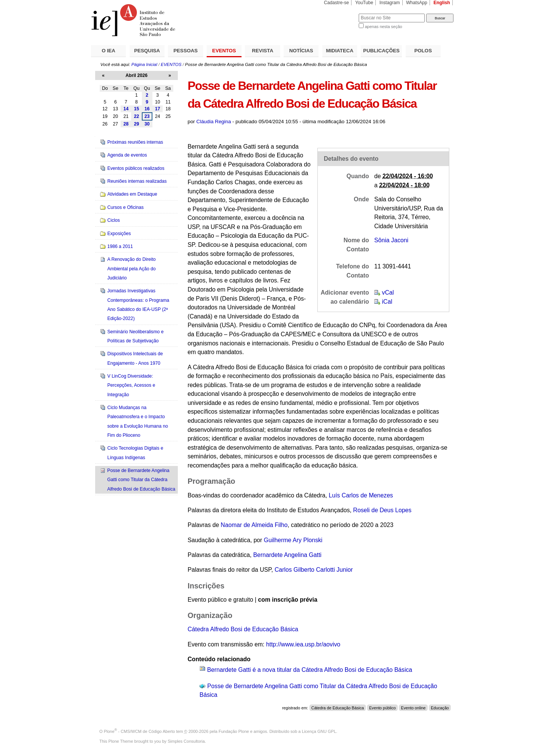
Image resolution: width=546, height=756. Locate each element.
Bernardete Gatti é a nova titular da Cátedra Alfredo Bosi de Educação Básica (310, 670)
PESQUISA (147, 51)
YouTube (364, 3)
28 (126, 124)
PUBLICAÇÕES (381, 51)
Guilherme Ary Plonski (293, 540)
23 (147, 116)
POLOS (423, 51)
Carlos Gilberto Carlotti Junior (314, 570)
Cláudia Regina (214, 122)
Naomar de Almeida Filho (254, 525)
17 (158, 109)
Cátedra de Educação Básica (338, 708)
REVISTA (263, 51)
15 (136, 109)
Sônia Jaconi (391, 240)
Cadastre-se (336, 3)
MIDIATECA (340, 51)
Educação (440, 708)
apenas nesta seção (383, 27)
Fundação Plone (234, 731)
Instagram (390, 3)
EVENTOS (224, 51)
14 (126, 109)
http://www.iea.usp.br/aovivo (303, 644)
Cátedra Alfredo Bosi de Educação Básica (243, 629)
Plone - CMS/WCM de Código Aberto (140, 731)
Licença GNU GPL (319, 731)
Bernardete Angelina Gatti (287, 555)
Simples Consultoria (186, 741)
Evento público (382, 708)
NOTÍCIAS (301, 51)
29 (136, 124)
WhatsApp (417, 3)
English (442, 3)
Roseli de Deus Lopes (382, 510)
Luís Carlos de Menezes (361, 495)
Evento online (413, 708)
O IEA (108, 51)
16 (147, 109)
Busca (340, 13)
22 (136, 116)
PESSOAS (186, 51)
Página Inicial (144, 64)
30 (147, 124)
